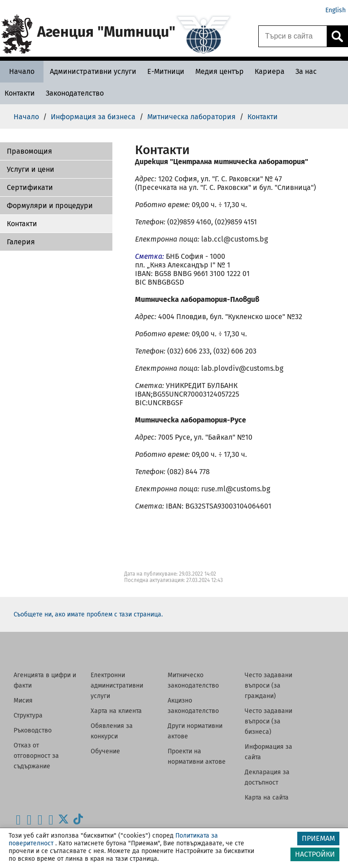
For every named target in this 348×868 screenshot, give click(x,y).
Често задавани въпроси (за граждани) (268, 686)
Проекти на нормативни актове (197, 756)
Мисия (23, 701)
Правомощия (29, 151)
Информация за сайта (268, 752)
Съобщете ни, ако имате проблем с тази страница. (88, 614)
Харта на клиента (116, 711)
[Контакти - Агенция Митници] (20, 93)
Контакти (22, 224)
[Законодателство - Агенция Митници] (75, 93)
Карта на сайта (267, 798)
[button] (56, 151)
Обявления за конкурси (112, 731)
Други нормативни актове (195, 731)
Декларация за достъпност (267, 777)
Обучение (105, 751)
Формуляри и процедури (50, 206)
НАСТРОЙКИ (315, 854)
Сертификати (30, 187)
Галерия (21, 242)
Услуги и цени (31, 169)
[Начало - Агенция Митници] (22, 71)
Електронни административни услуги (117, 686)
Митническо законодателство (193, 680)
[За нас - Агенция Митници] (306, 71)
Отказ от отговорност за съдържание (36, 756)
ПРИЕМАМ (318, 838)
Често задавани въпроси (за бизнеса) (268, 721)
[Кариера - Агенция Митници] (270, 71)
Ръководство (33, 730)
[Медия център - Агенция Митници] (220, 71)
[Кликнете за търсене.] (337, 36)
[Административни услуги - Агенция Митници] (93, 71)
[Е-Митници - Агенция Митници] (166, 71)
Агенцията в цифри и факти (45, 680)
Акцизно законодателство (193, 706)
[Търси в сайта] (293, 36)
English (336, 10)
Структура (28, 715)
